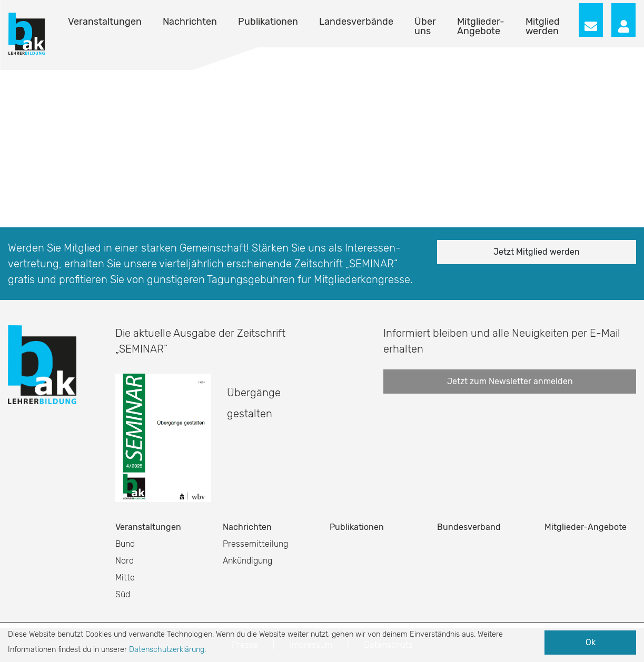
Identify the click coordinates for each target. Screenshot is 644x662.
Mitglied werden (543, 26)
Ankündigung (247, 561)
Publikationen (268, 22)
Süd (123, 594)
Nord (125, 561)
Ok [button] (591, 642)
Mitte (125, 578)
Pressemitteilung (255, 544)
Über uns (425, 26)
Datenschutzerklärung (167, 650)
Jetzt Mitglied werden (537, 252)
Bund (125, 544)
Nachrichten (190, 22)
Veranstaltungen (105, 22)
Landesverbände (356, 22)
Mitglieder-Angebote (481, 26)
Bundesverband (469, 527)
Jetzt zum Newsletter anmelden (510, 381)
